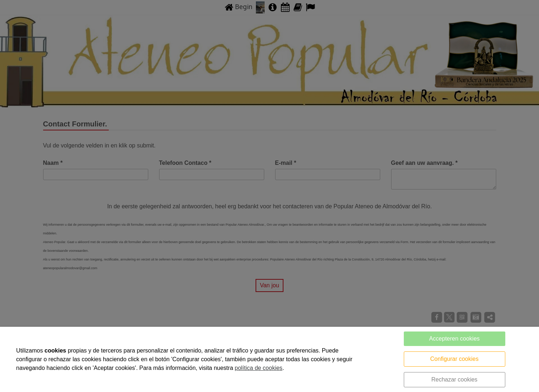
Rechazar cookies (454, 380)
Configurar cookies (454, 359)
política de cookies (258, 368)
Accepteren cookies (455, 339)
